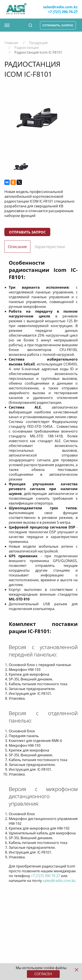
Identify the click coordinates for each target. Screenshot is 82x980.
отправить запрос (58, 25)
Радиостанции (27, 48)
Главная (11, 43)
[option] (38, 117)
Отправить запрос (27, 232)
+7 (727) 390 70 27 (45, 876)
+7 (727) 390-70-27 (63, 12)
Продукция (38, 43)
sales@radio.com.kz (60, 7)
